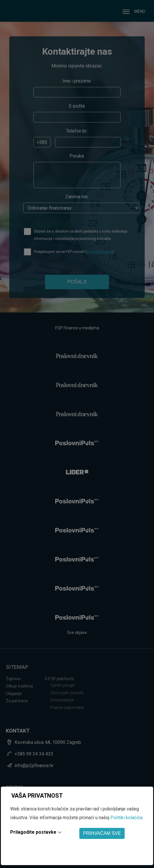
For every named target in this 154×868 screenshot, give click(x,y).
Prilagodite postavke (33, 832)
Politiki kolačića (126, 818)
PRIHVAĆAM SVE (102, 833)
